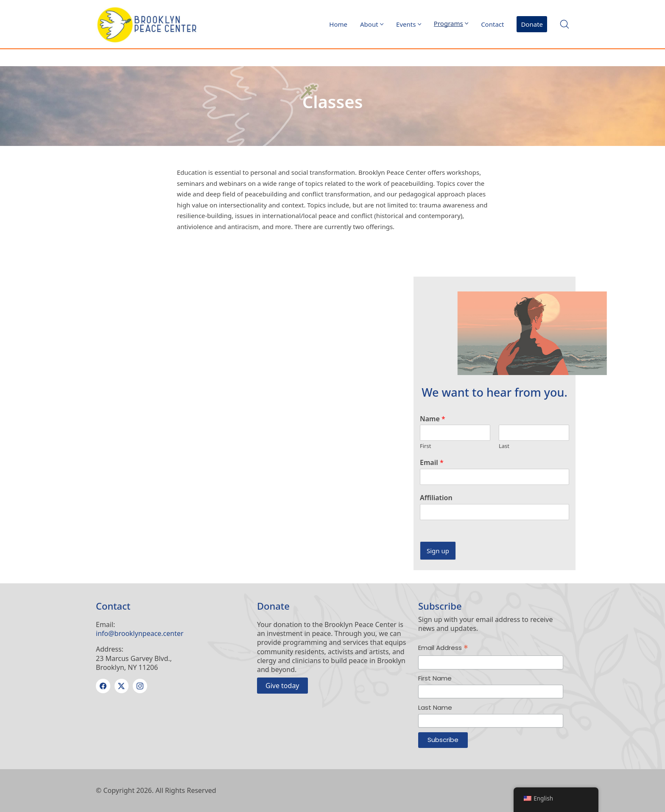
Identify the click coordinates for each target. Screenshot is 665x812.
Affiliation (436, 498)
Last (504, 446)
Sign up (438, 551)
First (425, 446)
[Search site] (564, 24)
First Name (435, 678)
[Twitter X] (122, 686)
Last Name (435, 707)
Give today (282, 686)
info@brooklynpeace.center (140, 633)
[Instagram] (140, 686)
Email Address (443, 648)
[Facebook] (103, 686)
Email (432, 463)
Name (433, 419)
